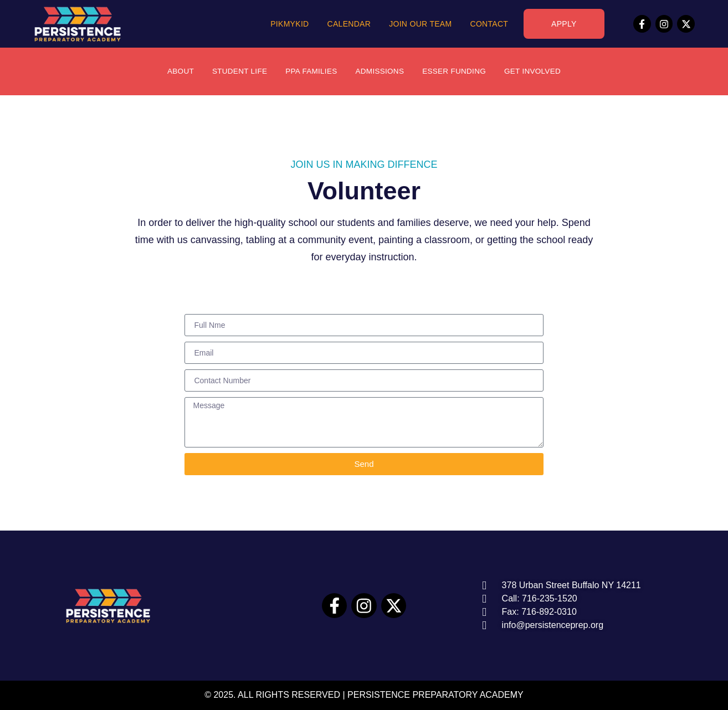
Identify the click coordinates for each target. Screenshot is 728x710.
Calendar (349, 24)
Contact (489, 24)
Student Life (236, 71)
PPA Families (310, 71)
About (176, 71)
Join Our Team (420, 24)
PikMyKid (289, 24)
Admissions (380, 71)
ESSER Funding (456, 71)
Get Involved (537, 71)
